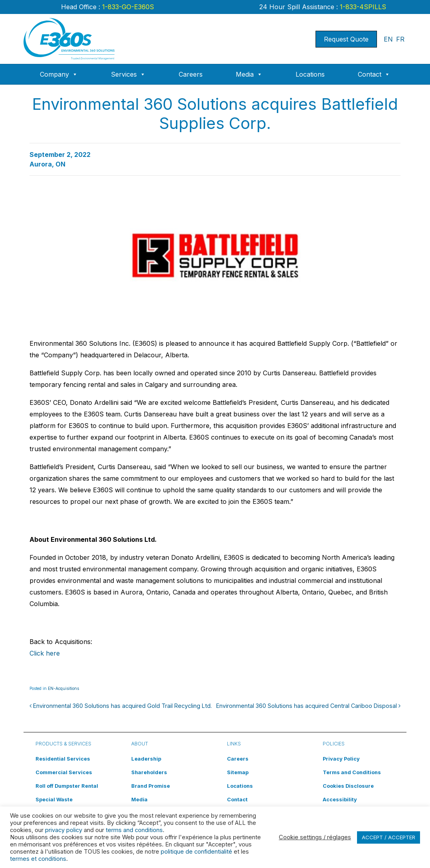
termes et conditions (38, 859)
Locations (310, 74)
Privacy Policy (341, 759)
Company (59, 74)
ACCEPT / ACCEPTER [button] (389, 837)
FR (400, 39)
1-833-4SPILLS (362, 7)
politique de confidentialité (196, 852)
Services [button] (128, 74)
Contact (374, 74)
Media (249, 74)
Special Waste (54, 800)
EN (388, 39)
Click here (45, 653)
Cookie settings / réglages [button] (315, 837)
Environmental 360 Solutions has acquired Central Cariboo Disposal (308, 706)
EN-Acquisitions (63, 688)
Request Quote (346, 39)
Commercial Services (64, 772)
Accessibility (340, 800)
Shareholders (149, 772)
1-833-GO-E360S (127, 7)
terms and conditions (134, 830)
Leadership (146, 759)
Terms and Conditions (352, 772)
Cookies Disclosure (348, 786)
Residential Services (63, 759)
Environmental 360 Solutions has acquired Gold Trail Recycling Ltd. (121, 706)
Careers (191, 74)
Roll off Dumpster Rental (67, 786)
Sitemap (238, 772)
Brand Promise (151, 786)
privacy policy (64, 830)
